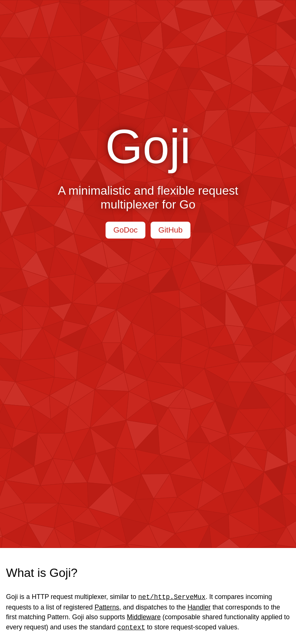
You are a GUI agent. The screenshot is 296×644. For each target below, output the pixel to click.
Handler (199, 607)
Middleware (144, 617)
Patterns (107, 607)
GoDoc (126, 230)
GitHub (170, 230)
